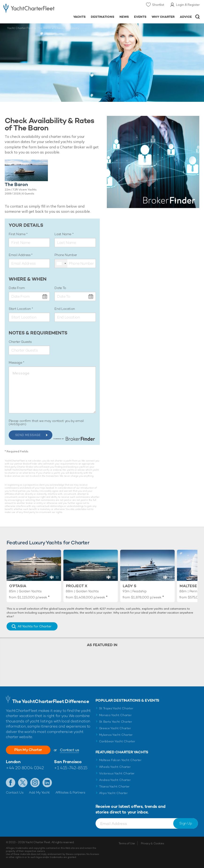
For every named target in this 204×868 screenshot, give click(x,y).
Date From (17, 288)
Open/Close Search (198, 17)
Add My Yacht (39, 792)
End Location (65, 309)
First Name (17, 234)
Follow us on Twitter (23, 783)
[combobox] (61, 263)
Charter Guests (20, 342)
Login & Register (188, 5)
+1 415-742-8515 (71, 768)
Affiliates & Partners (70, 792)
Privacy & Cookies (152, 843)
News (124, 17)
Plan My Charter (28, 750)
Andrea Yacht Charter (115, 780)
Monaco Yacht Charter (115, 715)
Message (16, 363)
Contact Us (15, 792)
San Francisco (68, 762)
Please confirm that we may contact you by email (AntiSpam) (46, 422)
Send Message (28, 435)
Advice (186, 17)
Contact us (69, 750)
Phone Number (66, 255)
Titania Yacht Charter (114, 786)
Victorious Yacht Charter (117, 773)
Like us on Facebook (11, 783)
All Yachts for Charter (35, 626)
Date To (60, 288)
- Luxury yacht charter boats (29, 9)
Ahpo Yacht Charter (113, 793)
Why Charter (163, 17)
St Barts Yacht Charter (116, 722)
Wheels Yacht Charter (115, 767)
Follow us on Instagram (35, 783)
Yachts (79, 17)
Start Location (20, 309)
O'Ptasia (18, 586)
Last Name (63, 234)
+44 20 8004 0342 (25, 768)
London (13, 762)
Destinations (103, 17)
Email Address (20, 255)
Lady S (130, 586)
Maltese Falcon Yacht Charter (120, 760)
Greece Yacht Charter (115, 728)
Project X (77, 586)
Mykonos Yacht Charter (116, 735)
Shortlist (158, 5)
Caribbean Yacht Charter (117, 741)
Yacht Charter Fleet (20, 28)
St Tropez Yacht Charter (116, 708)
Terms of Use (127, 843)
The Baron (44, 28)
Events (140, 17)
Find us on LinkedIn (47, 783)
